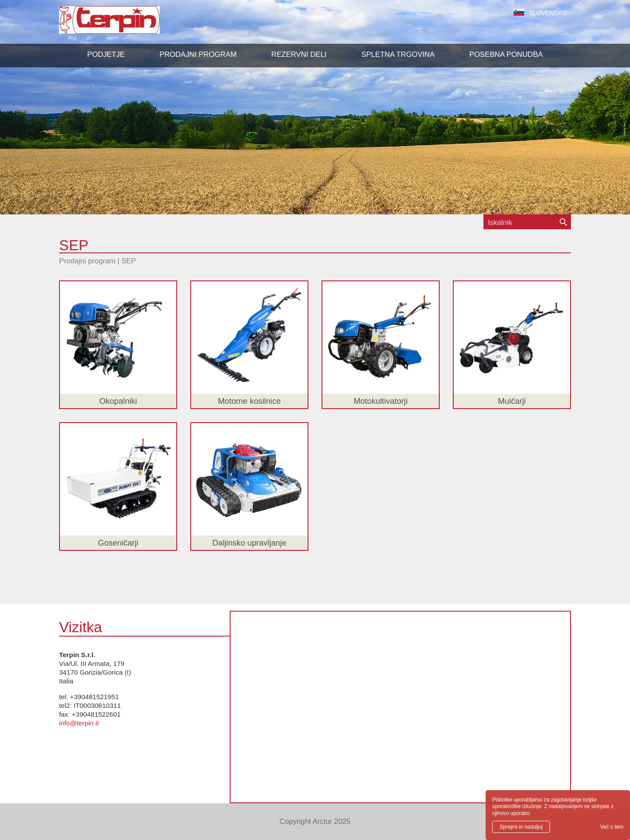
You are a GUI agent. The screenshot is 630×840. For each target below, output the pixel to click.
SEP (129, 261)
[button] (198, 55)
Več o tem (612, 827)
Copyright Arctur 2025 (315, 821)
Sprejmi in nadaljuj (521, 827)
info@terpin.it (79, 723)
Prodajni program (87, 261)
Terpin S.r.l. (124, 24)
